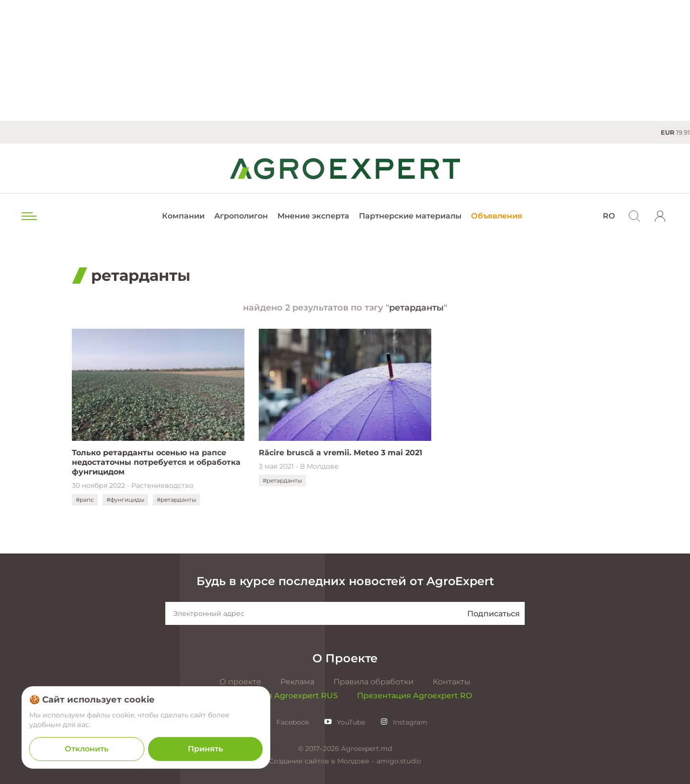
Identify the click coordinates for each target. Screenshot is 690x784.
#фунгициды (125, 500)
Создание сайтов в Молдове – (323, 761)
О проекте (240, 682)
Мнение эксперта (313, 216)
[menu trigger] (28, 216)
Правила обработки (374, 682)
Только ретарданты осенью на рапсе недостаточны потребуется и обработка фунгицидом (156, 462)
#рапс (85, 500)
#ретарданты (176, 500)
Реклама (297, 682)
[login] (660, 216)
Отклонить (86, 749)
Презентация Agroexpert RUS (278, 696)
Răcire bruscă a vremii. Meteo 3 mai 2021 (340, 453)
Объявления (497, 216)
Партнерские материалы (410, 216)
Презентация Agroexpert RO (414, 696)
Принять (205, 749)
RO (609, 216)
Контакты (452, 682)
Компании (183, 216)
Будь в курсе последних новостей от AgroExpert (345, 581)
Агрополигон (241, 216)
